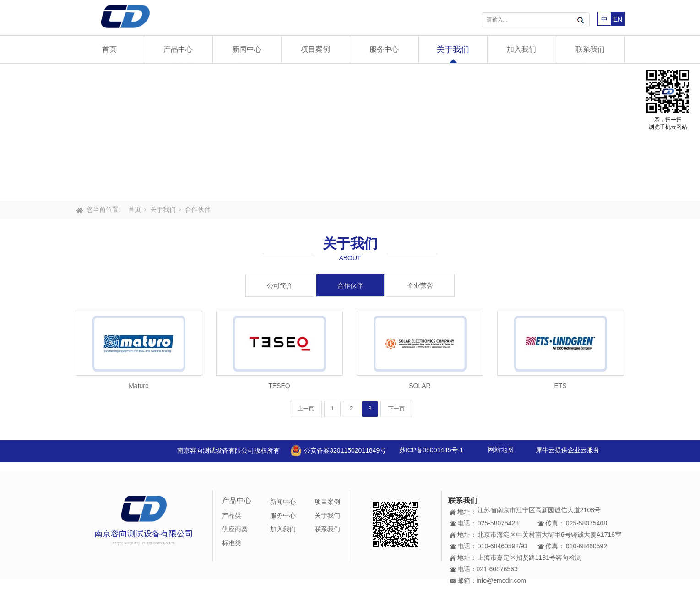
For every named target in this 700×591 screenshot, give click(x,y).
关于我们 (453, 49)
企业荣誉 (420, 285)
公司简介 (280, 285)
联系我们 (590, 49)
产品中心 (178, 49)
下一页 (396, 409)
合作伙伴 (198, 209)
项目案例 (315, 49)
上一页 (306, 409)
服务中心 (384, 49)
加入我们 (521, 49)
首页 (109, 49)
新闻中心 (247, 49)
